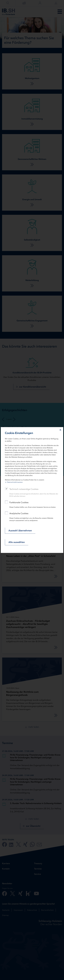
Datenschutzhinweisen (15, 482)
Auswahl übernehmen (20, 531)
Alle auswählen (17, 542)
